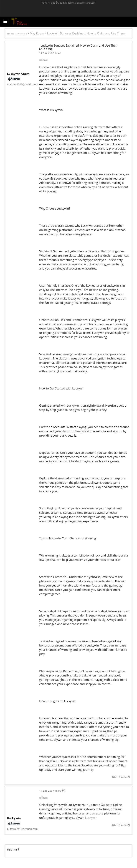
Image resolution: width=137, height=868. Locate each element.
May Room (37, 33)
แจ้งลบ (43, 60)
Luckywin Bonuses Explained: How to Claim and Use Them (86, 33)
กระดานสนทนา (17, 33)
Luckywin (45, 127)
